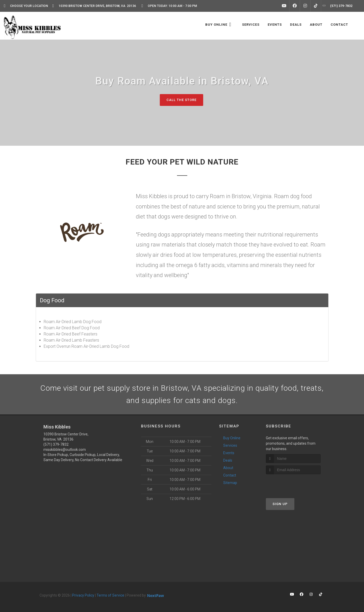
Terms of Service (110, 595)
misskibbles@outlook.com (65, 450)
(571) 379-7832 (56, 444)
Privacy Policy (83, 595)
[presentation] (293, 484)
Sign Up (280, 504)
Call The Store (181, 100)
